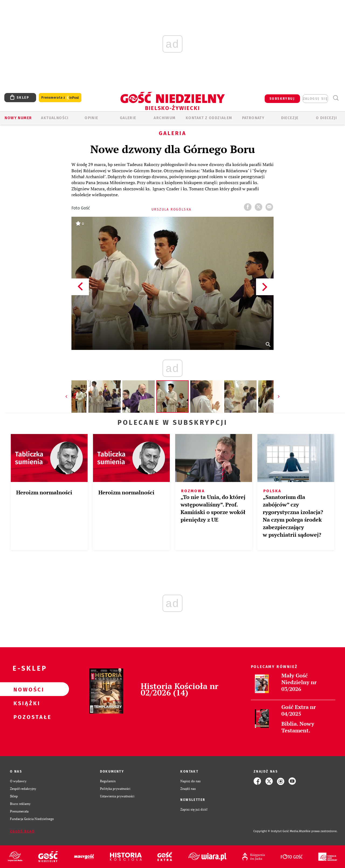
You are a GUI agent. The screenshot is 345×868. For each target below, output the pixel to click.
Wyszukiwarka (336, 98)
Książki (26, 703)
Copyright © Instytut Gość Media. (276, 831)
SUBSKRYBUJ (282, 99)
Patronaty (253, 118)
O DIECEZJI (326, 118)
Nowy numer (18, 118)
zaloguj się (315, 99)
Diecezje (290, 118)
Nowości (26, 689)
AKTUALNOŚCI (55, 118)
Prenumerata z (60, 98)
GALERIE (128, 118)
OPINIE (91, 118)
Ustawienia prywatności (117, 796)
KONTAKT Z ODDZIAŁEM (209, 118)
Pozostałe (26, 717)
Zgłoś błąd (22, 831)
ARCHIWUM (165, 118)
